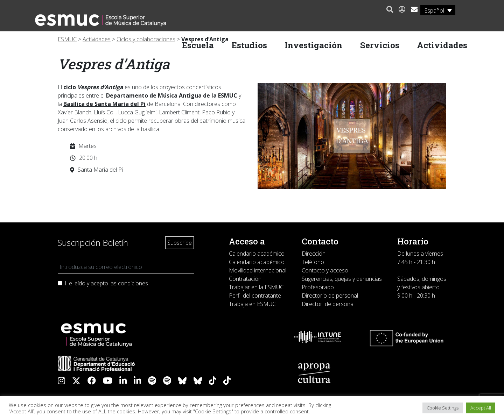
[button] (388, 10)
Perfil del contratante (255, 296)
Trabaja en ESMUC (252, 304)
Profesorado (318, 287)
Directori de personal (328, 304)
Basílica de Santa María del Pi (104, 104)
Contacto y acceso (325, 270)
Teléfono (313, 262)
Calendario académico (257, 254)
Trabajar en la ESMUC (256, 287)
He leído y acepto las (106, 283)
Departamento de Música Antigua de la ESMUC (172, 95)
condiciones (133, 283)
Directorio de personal (330, 296)
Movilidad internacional (258, 270)
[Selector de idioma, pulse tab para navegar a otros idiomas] (436, 10)
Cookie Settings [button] (443, 408)
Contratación (245, 279)
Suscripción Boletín (93, 243)
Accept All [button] (481, 408)
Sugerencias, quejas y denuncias (342, 279)
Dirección (314, 254)
